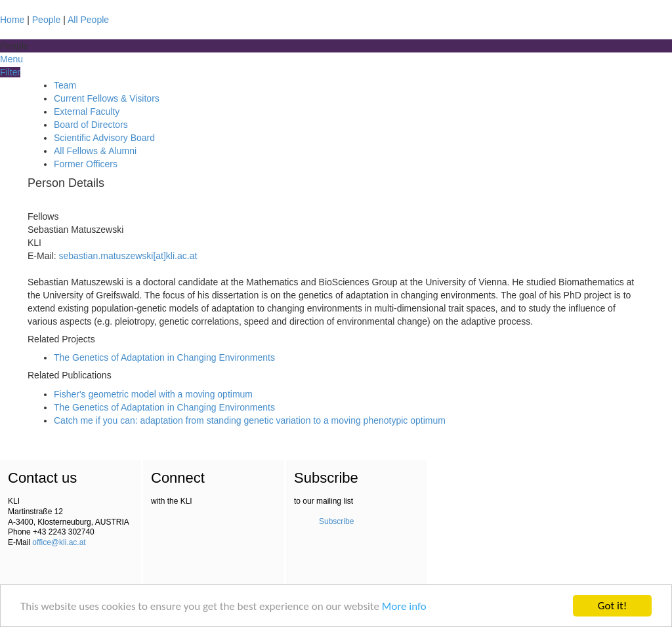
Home (12, 20)
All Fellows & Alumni (95, 151)
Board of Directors (91, 125)
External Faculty (87, 111)
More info (404, 606)
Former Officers (86, 164)
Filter (10, 72)
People (47, 20)
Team (65, 85)
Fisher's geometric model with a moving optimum (153, 394)
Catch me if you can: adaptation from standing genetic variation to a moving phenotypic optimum (250, 420)
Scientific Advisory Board (104, 138)
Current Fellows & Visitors (107, 98)
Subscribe (336, 521)
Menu (11, 59)
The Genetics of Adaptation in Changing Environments (164, 357)
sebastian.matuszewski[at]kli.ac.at (128, 256)
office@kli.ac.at (59, 542)
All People (88, 20)
